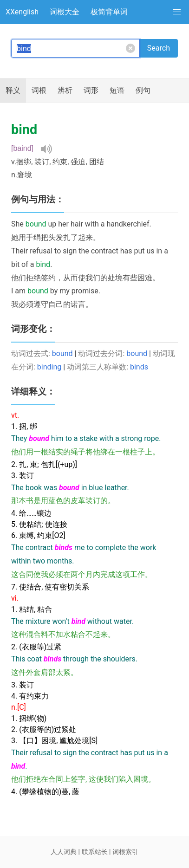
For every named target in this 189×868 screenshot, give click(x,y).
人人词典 (64, 852)
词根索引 (125, 852)
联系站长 (95, 852)
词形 (91, 90)
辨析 (65, 90)
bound (62, 353)
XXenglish (22, 12)
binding (49, 367)
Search (159, 48)
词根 (39, 90)
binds (139, 367)
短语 (117, 90)
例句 (143, 90)
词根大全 (65, 12)
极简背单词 (109, 12)
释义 (13, 90)
